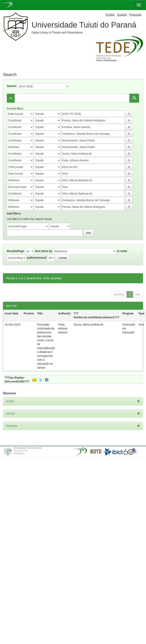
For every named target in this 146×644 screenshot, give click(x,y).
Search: (12, 86)
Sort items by (44, 251)
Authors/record (37, 258)
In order (122, 251)
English (110, 15)
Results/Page (15, 251)
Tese (141, 325)
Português (135, 15)
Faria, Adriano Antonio (63, 328)
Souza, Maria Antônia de (89, 325)
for (11, 98)
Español (122, 15)
